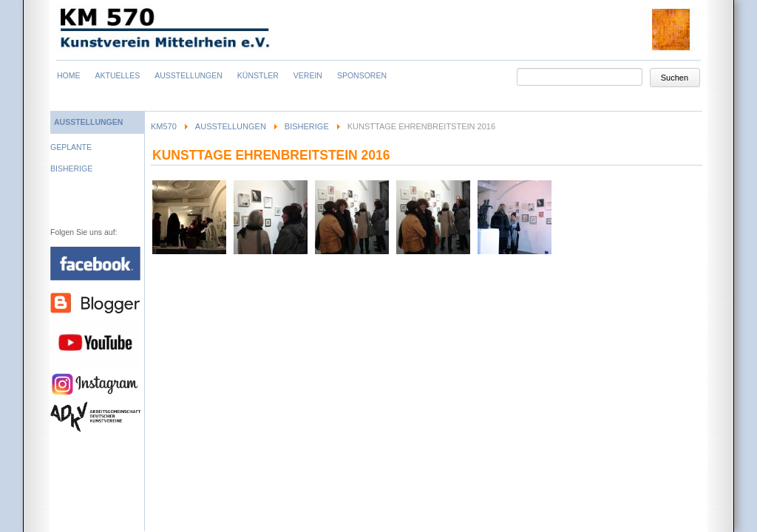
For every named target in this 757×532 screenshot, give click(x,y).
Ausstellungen (231, 126)
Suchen (675, 78)
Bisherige (307, 126)
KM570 (164, 126)
